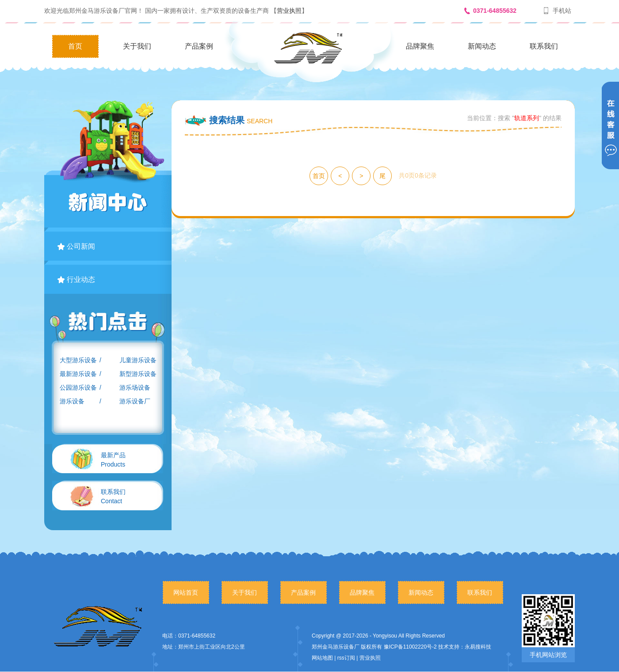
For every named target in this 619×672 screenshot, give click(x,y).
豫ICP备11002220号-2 (410, 647)
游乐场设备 (135, 387)
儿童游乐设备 (138, 360)
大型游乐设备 (78, 360)
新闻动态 (482, 46)
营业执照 (289, 11)
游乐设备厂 (135, 401)
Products (113, 460)
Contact (113, 496)
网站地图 (322, 658)
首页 (75, 46)
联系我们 (544, 46)
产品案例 (199, 46)
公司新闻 (76, 246)
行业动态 (76, 279)
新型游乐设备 (138, 374)
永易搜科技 (478, 647)
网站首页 (186, 592)
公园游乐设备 (78, 387)
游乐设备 (72, 401)
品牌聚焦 (420, 46)
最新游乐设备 (78, 374)
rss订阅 (346, 658)
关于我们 (137, 46)
